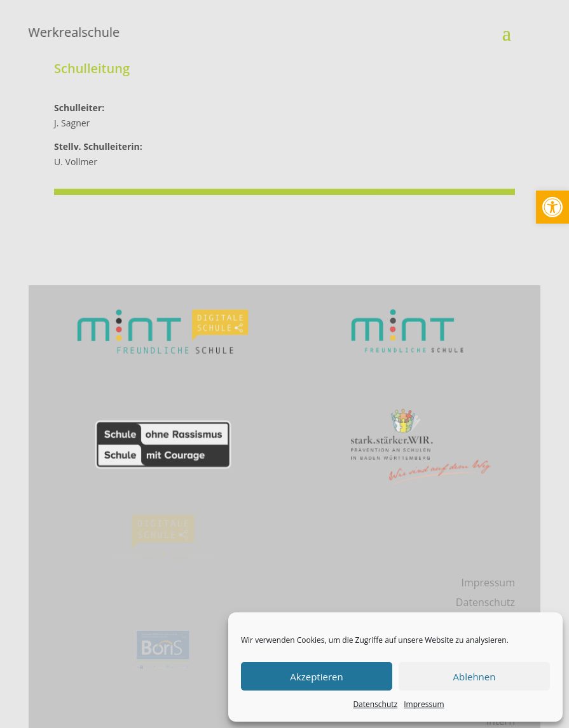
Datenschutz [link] (375, 704)
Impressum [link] (424, 704)
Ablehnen (475, 677)
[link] (552, 207)
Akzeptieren (316, 677)
